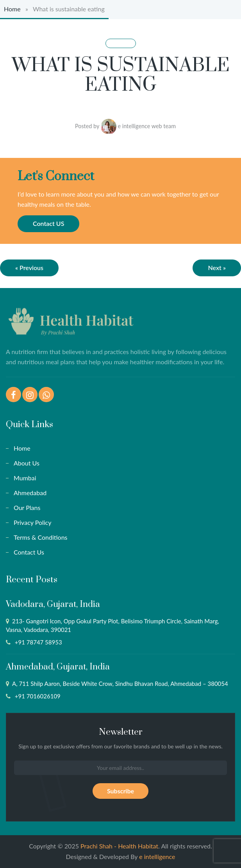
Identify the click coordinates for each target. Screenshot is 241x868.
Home (12, 9)
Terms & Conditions (41, 537)
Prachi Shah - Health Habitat (119, 846)
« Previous (29, 268)
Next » (217, 268)
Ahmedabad (30, 493)
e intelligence (157, 856)
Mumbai (25, 478)
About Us (27, 463)
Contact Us (29, 552)
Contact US (48, 223)
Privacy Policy (33, 522)
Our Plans (27, 507)
